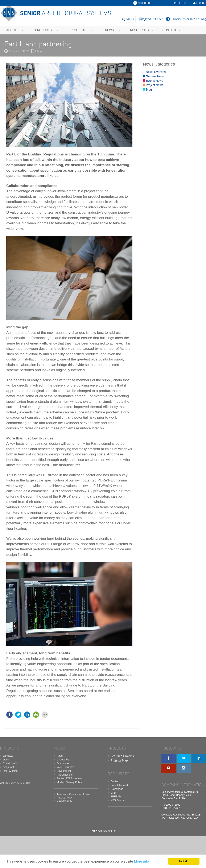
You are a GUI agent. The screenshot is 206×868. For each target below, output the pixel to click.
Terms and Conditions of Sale (73, 794)
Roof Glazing (10, 771)
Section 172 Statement (69, 779)
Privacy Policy (65, 798)
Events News (153, 81)
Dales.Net (25, 783)
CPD (113, 793)
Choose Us (63, 760)
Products (43, 30)
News (110, 30)
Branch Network (120, 785)
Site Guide (142, 3)
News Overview (155, 72)
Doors (6, 760)
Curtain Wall (10, 763)
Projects (79, 30)
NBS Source (118, 800)
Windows (8, 756)
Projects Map (119, 760)
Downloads (117, 789)
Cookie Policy (64, 801)
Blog (38, 51)
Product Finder (154, 19)
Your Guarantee (66, 767)
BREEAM (116, 797)
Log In (200, 3)
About (11, 30)
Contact (170, 30)
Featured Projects (122, 756)
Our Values (63, 763)
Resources (139, 30)
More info (142, 861)
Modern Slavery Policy (69, 782)
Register (180, 3)
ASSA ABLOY (108, 831)
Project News (153, 85)
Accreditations (65, 775)
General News (154, 76)
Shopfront (8, 767)
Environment (64, 771)
